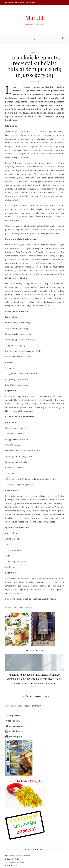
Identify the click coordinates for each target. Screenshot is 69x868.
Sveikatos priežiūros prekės (18, 856)
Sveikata (34, 53)
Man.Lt (35, 17)
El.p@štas (10, 3)
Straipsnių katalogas (15, 862)
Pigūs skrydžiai (12, 859)
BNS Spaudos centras (23, 607)
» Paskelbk (31, 3)
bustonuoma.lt (12, 865)
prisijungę (13, 706)
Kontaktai (20, 3)
